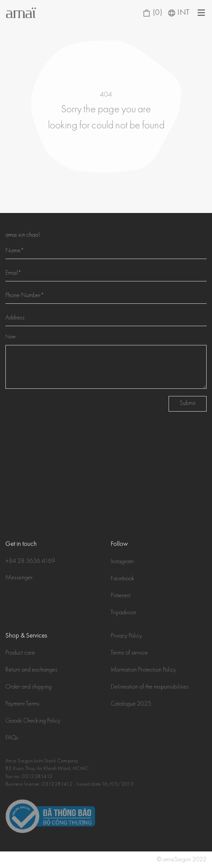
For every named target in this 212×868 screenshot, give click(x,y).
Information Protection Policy (143, 670)
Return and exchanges (31, 670)
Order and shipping (28, 687)
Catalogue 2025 (131, 704)
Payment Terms (22, 704)
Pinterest (121, 596)
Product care (20, 653)
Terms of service (129, 653)
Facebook (123, 579)
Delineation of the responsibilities (150, 687)
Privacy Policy (126, 636)
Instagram (122, 562)
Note (11, 337)
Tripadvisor (123, 613)
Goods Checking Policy (33, 721)
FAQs (12, 738)
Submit (188, 404)
